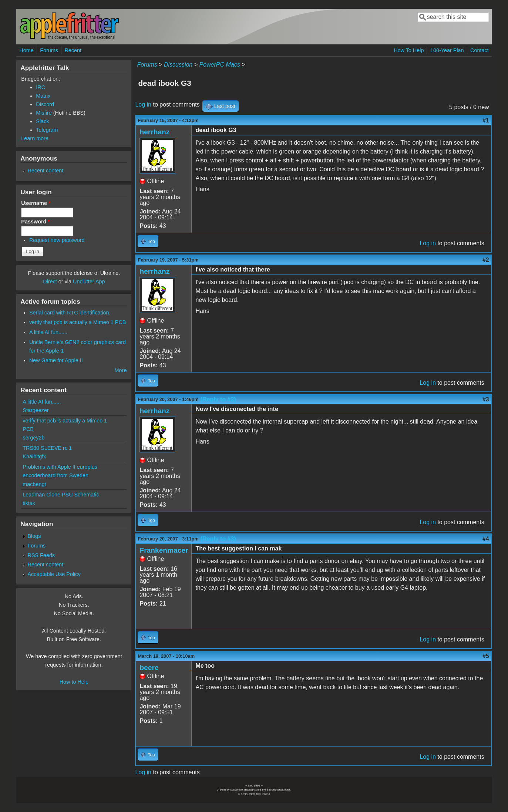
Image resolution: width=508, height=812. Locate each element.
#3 (486, 399)
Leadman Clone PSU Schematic (61, 495)
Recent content (46, 171)
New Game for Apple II (56, 360)
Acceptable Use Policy (54, 574)
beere (149, 668)
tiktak (29, 503)
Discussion (178, 65)
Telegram (47, 130)
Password (36, 222)
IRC (41, 87)
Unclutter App (89, 282)
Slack (42, 121)
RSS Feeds (41, 555)
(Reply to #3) (218, 539)
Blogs (34, 536)
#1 (486, 120)
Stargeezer (36, 410)
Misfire (44, 113)
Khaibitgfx (34, 456)
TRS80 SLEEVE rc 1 (47, 448)
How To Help (409, 50)
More (121, 370)
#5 (486, 656)
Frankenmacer (164, 550)
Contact (480, 50)
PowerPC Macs (219, 65)
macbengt (34, 484)
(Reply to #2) (218, 399)
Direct (50, 282)
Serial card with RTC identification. (70, 313)
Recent (73, 50)
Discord (45, 104)
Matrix (43, 96)
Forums (49, 50)
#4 (486, 539)
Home (26, 50)
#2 (486, 260)
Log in (143, 105)
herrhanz (154, 132)
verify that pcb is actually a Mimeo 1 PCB (78, 322)
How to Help (74, 682)
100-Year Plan (447, 50)
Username (36, 203)
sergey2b (33, 438)
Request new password (57, 240)
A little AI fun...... (48, 332)
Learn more (35, 138)
